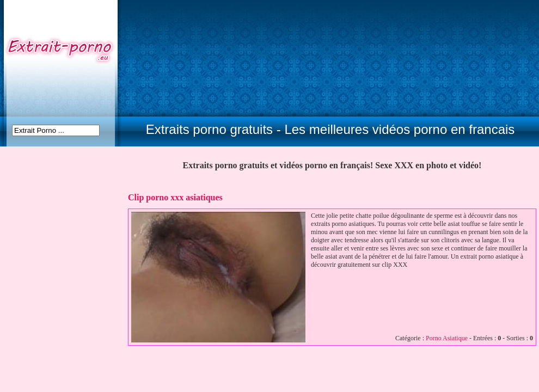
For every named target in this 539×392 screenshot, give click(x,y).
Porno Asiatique (447, 338)
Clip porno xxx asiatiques (175, 197)
